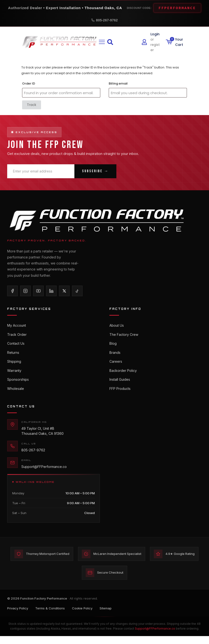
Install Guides (120, 383)
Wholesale (16, 393)
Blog (113, 345)
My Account (17, 325)
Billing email (118, 83)
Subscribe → (95, 171)
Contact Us (16, 345)
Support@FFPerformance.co (44, 471)
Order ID (29, 83)
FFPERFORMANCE (177, 8)
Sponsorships (18, 383)
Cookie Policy (82, 616)
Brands (115, 354)
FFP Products (120, 393)
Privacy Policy (18, 616)
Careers (116, 364)
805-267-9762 (104, 20)
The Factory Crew (124, 335)
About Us (117, 325)
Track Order (17, 335)
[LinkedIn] (51, 291)
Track (32, 105)
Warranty (14, 373)
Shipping (14, 364)
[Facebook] (12, 291)
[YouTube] (38, 291)
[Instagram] (25, 291)
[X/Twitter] (64, 291)
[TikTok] (77, 291)
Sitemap (106, 616)
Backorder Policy (123, 373)
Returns (13, 354)
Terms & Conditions (50, 616)
